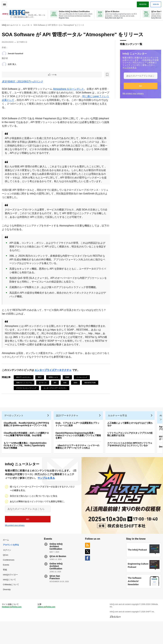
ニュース (27, 25)
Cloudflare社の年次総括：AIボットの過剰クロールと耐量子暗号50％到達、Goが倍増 (28, 441)
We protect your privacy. (132, 93)
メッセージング (83, 381)
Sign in (155, 4)
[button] (139, 86)
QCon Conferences (10, 571)
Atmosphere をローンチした (70, 89)
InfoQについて (11, 593)
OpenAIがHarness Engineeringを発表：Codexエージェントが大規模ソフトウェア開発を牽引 (79, 442)
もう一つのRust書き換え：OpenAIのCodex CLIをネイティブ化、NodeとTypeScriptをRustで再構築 (26, 452)
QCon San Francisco (55, 586)
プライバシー (115, 638)
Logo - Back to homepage (23, 11)
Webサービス (55, 381)
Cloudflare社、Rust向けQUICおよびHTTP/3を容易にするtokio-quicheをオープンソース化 (28, 431)
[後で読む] (22, 75)
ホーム (7, 549)
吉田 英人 (13, 64)
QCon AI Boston (58, 565)
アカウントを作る (11, 556)
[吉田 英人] (5, 64)
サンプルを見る (128, 67)
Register (142, 4)
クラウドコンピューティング (28, 392)
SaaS (77, 387)
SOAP (69, 381)
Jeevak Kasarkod (17, 53)
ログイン (8, 564)
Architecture (91, 387)
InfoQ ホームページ (11, 25)
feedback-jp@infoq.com (13, 628)
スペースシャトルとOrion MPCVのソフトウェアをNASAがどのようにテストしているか (131, 451)
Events (7, 579)
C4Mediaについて (11, 601)
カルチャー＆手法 (119, 422)
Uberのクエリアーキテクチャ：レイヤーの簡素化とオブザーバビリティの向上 (79, 453)
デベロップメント (15, 422)
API (56, 387)
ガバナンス (44, 387)
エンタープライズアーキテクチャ (54, 374)
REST (41, 381)
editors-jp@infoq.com (47, 628)
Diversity (8, 608)
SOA (66, 387)
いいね (12, 75)
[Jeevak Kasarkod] (5, 53)
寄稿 (6, 584)
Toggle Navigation (6, 4)
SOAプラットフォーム (25, 387)
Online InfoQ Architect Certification (57, 555)
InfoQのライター (12, 588)
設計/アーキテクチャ (25, 381)
